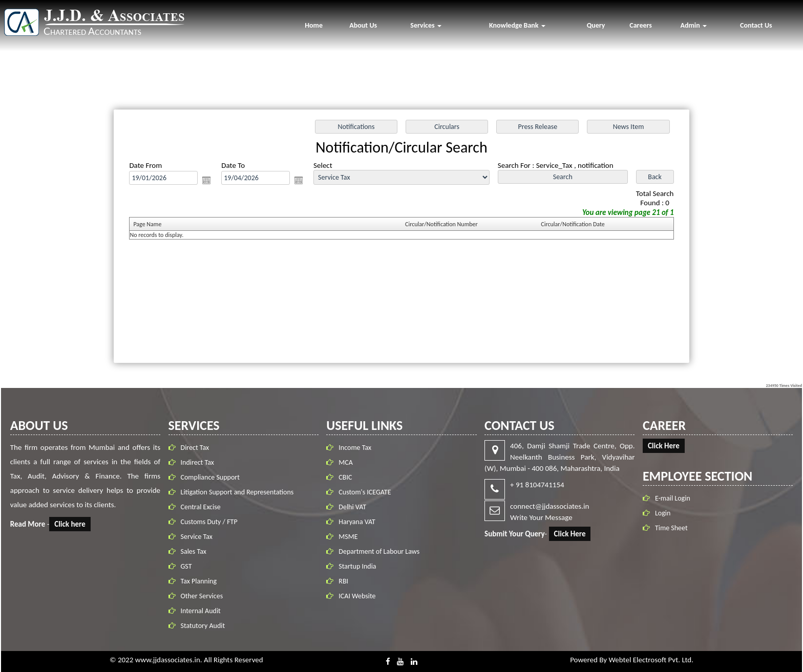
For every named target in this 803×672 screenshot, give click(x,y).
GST (188, 566)
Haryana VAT (357, 520)
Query (596, 25)
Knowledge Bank (517, 25)
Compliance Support (212, 477)
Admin (693, 25)
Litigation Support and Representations (239, 492)
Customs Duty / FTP (211, 522)
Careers (641, 25)
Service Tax (199, 537)
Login (660, 513)
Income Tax (355, 446)
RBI (343, 579)
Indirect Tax (199, 462)
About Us (363, 25)
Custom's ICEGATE (365, 490)
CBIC (345, 475)
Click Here (567, 534)
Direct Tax (197, 448)
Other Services (204, 596)
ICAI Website (357, 594)
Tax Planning (201, 581)
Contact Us (756, 25)
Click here (72, 524)
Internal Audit (203, 611)
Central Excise (203, 507)
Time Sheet (669, 528)
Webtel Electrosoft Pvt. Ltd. (651, 660)
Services (426, 25)
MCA (346, 460)
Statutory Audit (205, 626)
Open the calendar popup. (210, 182)
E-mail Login (670, 498)
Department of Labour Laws (379, 549)
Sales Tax (196, 551)
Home (314, 25)
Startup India (357, 564)
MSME (348, 535)
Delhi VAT (352, 505)
